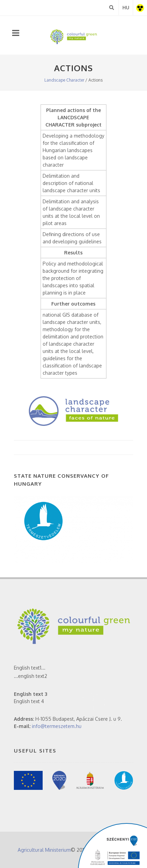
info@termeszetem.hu (57, 726)
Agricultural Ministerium (44, 850)
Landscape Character (64, 80)
